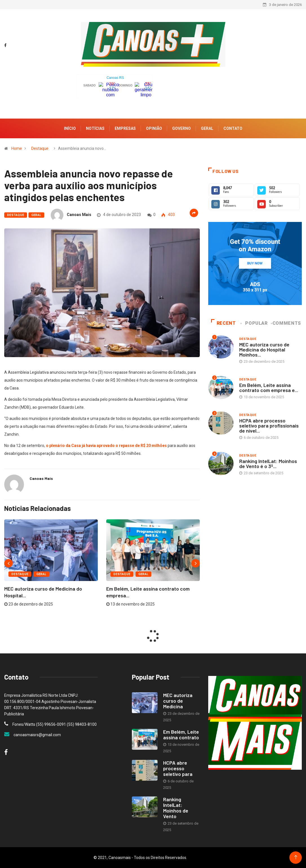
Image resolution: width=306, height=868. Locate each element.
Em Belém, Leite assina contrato (181, 735)
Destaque (40, 148)
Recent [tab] (223, 323)
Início (70, 128)
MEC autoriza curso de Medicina (178, 701)
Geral (207, 128)
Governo (181, 128)
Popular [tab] (254, 323)
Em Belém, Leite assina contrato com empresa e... (269, 388)
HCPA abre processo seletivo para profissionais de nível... (269, 426)
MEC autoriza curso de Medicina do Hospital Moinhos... (264, 350)
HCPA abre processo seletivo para (178, 768)
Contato (233, 128)
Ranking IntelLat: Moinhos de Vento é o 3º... (268, 464)
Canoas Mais (79, 215)
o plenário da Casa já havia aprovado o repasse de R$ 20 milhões (106, 446)
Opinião (154, 128)
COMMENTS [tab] (286, 323)
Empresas (125, 128)
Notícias (95, 128)
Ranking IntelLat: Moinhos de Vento (176, 808)
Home (17, 148)
